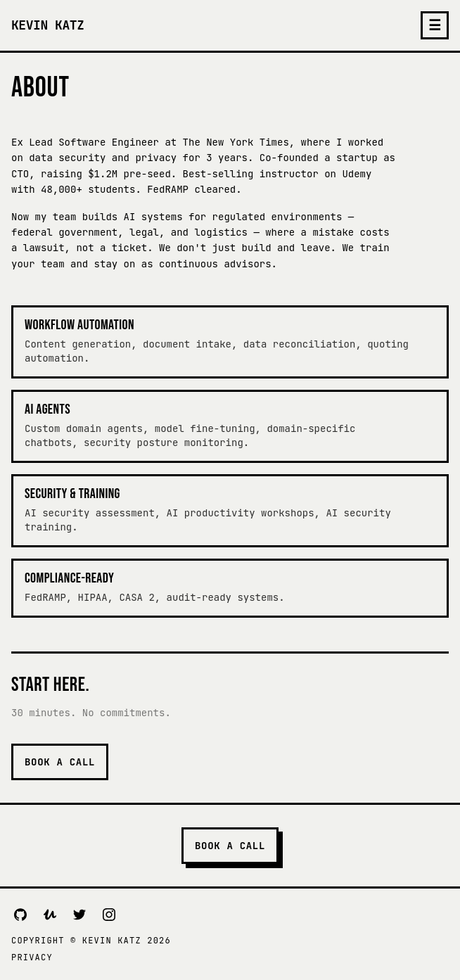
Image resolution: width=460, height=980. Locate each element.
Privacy (32, 957)
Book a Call (60, 762)
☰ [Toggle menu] (435, 25)
